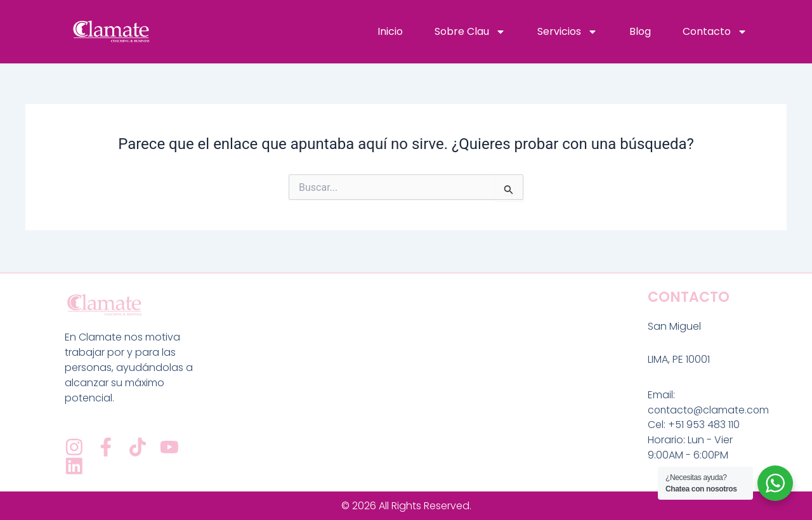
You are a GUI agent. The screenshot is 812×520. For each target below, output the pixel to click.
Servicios (567, 32)
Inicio (390, 31)
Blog (640, 31)
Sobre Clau (470, 32)
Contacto (715, 32)
